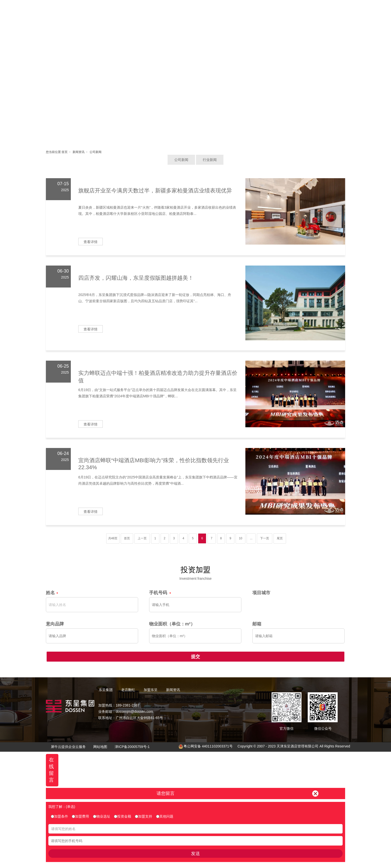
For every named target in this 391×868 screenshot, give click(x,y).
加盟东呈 (218, 9)
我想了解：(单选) (62, 807)
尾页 (280, 538)
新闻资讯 (263, 9)
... (251, 538)
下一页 (265, 538)
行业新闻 (210, 160)
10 (241, 538)
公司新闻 (96, 152)
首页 (151, 9)
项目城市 (261, 593)
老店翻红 (196, 9)
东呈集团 (173, 9)
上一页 (142, 538)
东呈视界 (241, 9)
